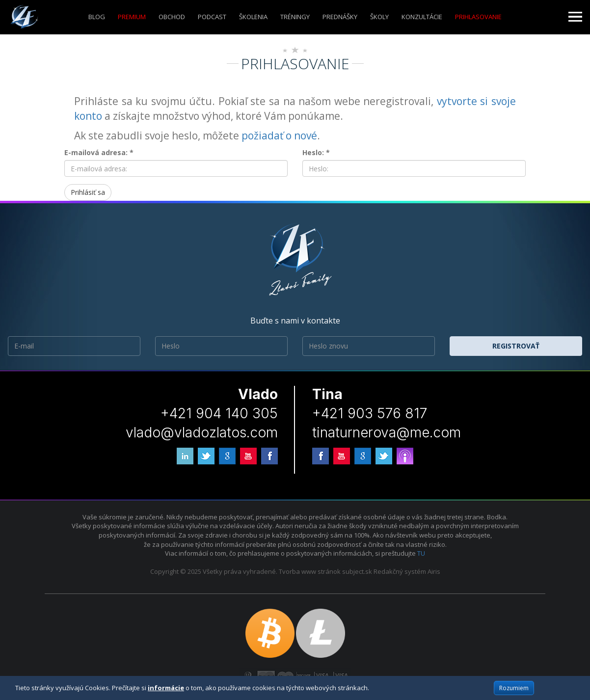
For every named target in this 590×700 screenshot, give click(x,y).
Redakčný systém (400, 571)
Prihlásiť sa (88, 192)
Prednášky (340, 17)
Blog (97, 17)
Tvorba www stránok (310, 571)
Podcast (212, 17)
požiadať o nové (279, 135)
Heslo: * (316, 152)
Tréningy (295, 17)
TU (421, 553)
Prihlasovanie (478, 17)
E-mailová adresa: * (99, 152)
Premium (132, 17)
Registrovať (516, 346)
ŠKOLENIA (253, 17)
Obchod (172, 17)
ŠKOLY (379, 17)
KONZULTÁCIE (422, 17)
